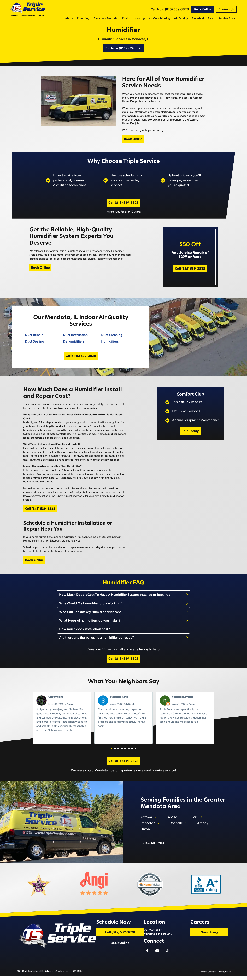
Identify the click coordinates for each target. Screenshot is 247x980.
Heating (140, 19)
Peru (195, 820)
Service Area (227, 19)
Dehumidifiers (74, 343)
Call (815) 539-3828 (123, 204)
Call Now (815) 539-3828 (170, 10)
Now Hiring (214, 936)
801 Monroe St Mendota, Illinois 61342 (165, 935)
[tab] (123, 598)
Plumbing (83, 19)
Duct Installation (75, 337)
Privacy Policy (225, 976)
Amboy (203, 826)
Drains (126, 19)
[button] (111, 750)
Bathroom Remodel (106, 19)
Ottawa (146, 820)
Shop (211, 19)
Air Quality (181, 19)
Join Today (190, 434)
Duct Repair (34, 337)
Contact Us (226, 10)
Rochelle (177, 826)
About (69, 19)
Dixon (145, 832)
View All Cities (153, 846)
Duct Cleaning (112, 337)
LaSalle (172, 820)
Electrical (198, 19)
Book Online (203, 10)
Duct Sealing (34, 343)
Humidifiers (110, 343)
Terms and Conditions (208, 976)
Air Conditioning (160, 19)
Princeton (148, 826)
